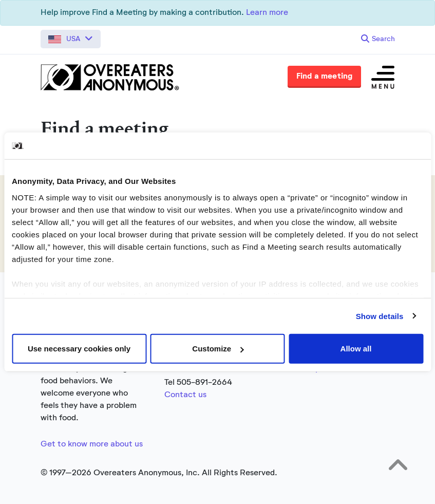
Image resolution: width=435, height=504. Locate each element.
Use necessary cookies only (79, 349)
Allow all (356, 349)
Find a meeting (325, 77)
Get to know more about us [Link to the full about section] (92, 444)
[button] (71, 39)
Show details (380, 316)
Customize (218, 349)
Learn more (267, 13)
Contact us (185, 395)
